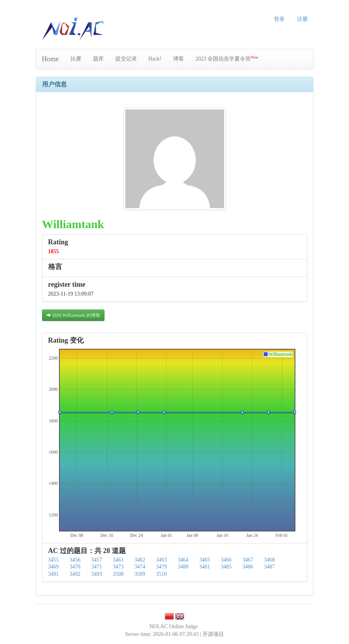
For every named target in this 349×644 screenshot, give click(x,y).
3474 (140, 567)
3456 (75, 560)
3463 (162, 560)
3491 (54, 574)
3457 (97, 560)
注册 (302, 19)
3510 (162, 574)
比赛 (76, 59)
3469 (54, 567)
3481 (205, 567)
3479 (162, 567)
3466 (226, 560)
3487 (270, 567)
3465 (205, 560)
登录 (279, 19)
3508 (118, 574)
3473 (118, 567)
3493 (97, 574)
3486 (248, 567)
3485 (226, 567)
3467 (248, 560)
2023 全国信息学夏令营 (227, 58)
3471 (97, 567)
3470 (75, 567)
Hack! (155, 59)
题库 (98, 59)
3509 (140, 574)
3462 (140, 560)
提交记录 (126, 59)
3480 (183, 567)
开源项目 (213, 634)
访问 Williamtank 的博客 (73, 315)
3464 (183, 560)
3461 (118, 560)
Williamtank (281, 354)
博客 (179, 59)
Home (51, 59)
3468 (270, 560)
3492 (75, 574)
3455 (54, 560)
